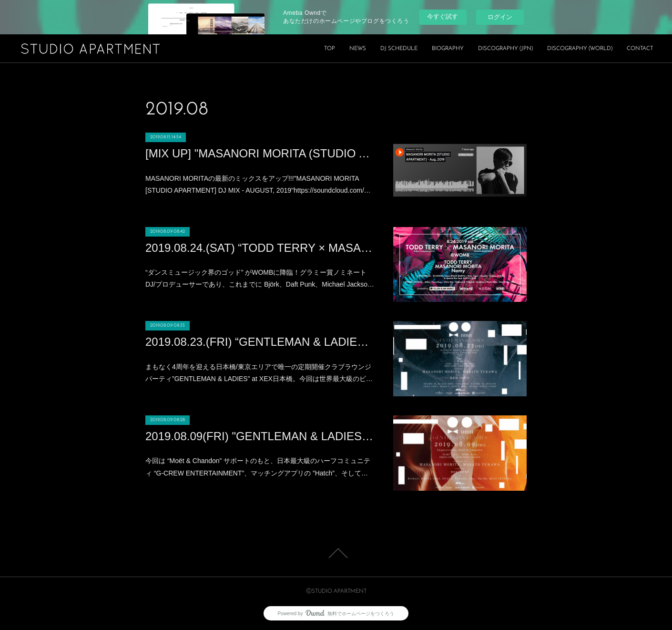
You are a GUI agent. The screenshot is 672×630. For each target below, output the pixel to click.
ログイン (500, 17)
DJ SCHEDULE (399, 49)
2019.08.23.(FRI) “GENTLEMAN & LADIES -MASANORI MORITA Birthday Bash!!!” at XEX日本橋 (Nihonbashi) (260, 342)
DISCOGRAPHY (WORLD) (580, 49)
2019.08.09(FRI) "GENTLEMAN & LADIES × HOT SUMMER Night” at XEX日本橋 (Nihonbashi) (260, 436)
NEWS (358, 49)
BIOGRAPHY (448, 49)
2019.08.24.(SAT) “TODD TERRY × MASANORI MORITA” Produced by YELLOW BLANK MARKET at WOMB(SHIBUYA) (260, 248)
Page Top (336, 553)
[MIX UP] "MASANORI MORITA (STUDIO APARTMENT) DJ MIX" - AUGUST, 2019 (260, 153)
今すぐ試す (443, 16)
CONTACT (640, 49)
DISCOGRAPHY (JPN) (505, 49)
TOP (330, 49)
